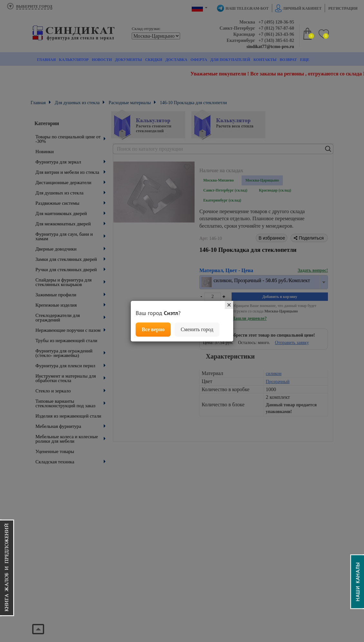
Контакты (265, 60)
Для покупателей (230, 60)
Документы (128, 60)
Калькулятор (74, 60)
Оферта (199, 60)
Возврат (288, 60)
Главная (46, 60)
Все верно (153, 329)
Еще (305, 60)
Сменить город (197, 329)
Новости (102, 60)
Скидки (154, 60)
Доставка (177, 60)
